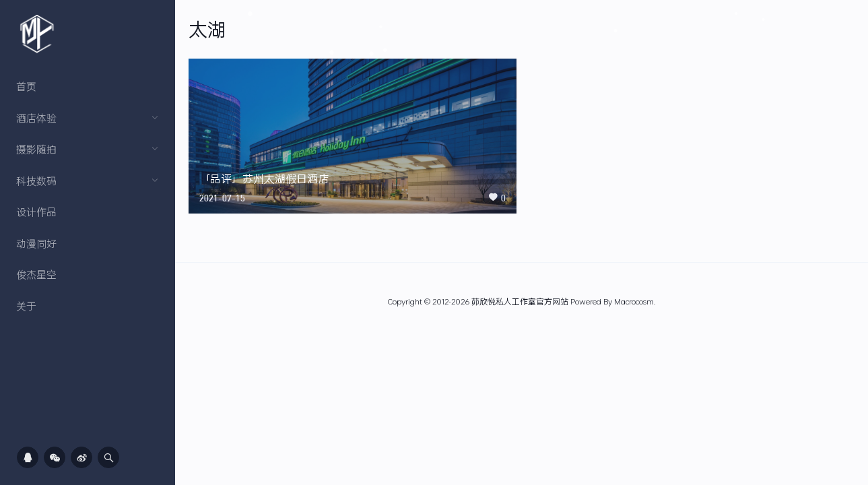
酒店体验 (88, 118)
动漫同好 (36, 243)
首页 (26, 86)
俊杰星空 (36, 274)
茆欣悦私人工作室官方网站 (520, 301)
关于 (26, 306)
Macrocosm (634, 301)
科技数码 (88, 181)
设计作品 (36, 212)
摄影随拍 (88, 149)
